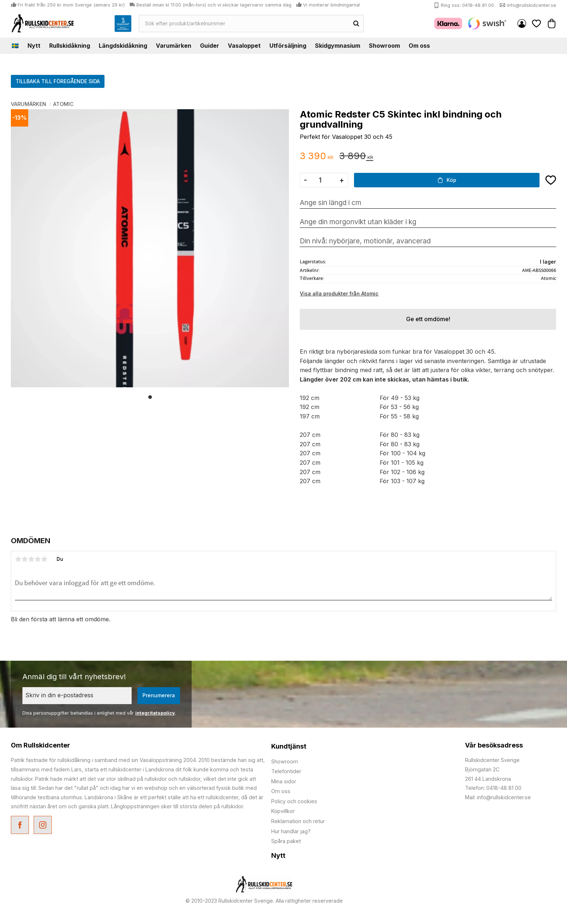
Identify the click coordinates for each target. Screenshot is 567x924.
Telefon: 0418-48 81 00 (493, 788)
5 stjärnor (44, 559)
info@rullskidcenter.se (532, 5)
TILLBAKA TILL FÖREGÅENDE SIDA (58, 81)
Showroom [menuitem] (384, 46)
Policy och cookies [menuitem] (294, 801)
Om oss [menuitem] (419, 46)
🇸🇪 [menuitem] (15, 46)
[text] (317, 156)
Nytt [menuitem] (34, 46)
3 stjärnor (31, 559)
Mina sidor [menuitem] (522, 24)
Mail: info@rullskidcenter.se (498, 797)
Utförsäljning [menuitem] (288, 46)
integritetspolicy (155, 713)
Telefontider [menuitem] (286, 771)
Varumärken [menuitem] (174, 46)
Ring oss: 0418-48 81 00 (467, 5)
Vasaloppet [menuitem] (244, 46)
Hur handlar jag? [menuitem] (291, 831)
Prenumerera (159, 695)
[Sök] (356, 24)
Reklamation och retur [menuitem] (298, 821)
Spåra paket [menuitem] (286, 841)
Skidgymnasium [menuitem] (338, 46)
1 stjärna (18, 559)
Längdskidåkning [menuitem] (123, 46)
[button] (537, 23)
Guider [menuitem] (210, 46)
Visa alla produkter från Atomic (339, 293)
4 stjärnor (38, 559)
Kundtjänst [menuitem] (289, 746)
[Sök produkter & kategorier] (244, 24)
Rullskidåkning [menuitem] (70, 46)
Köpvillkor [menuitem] (283, 811)
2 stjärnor (25, 559)
